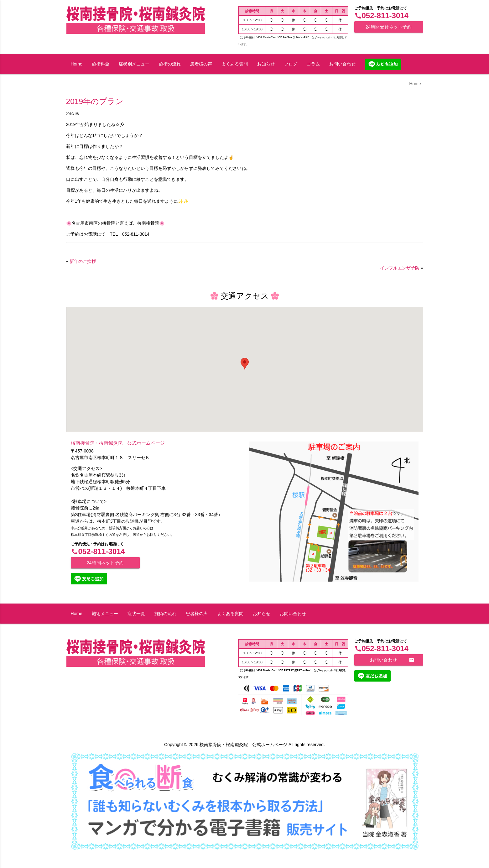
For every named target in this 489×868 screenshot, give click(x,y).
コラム (313, 64)
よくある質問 (235, 64)
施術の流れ (170, 64)
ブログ (291, 64)
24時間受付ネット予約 (389, 27)
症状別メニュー (134, 64)
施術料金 (101, 64)
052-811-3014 (381, 16)
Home (77, 64)
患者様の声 (201, 64)
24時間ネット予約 (105, 563)
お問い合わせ (342, 64)
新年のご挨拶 (83, 261)
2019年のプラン (95, 101)
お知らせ (266, 64)
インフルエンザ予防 (400, 268)
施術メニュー (105, 614)
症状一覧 (136, 614)
